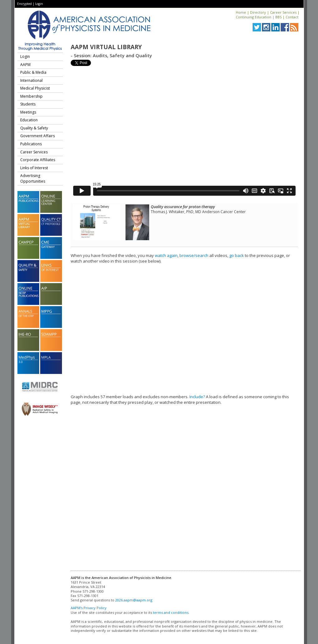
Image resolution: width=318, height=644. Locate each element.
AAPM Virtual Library (106, 47)
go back (237, 255)
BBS (278, 17)
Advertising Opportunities (33, 178)
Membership (31, 96)
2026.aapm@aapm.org (134, 600)
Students (28, 104)
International (31, 80)
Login (39, 4)
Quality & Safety (34, 128)
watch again (166, 255)
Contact (292, 17)
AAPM (25, 65)
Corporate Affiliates (38, 160)
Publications (31, 144)
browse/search (194, 255)
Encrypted (24, 4)
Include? (197, 397)
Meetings (28, 112)
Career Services (283, 12)
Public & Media (33, 72)
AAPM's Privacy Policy (89, 608)
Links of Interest (34, 168)
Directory (258, 12)
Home (241, 12)
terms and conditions (171, 612)
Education (29, 120)
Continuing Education (254, 17)
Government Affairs (38, 136)
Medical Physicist (35, 88)
